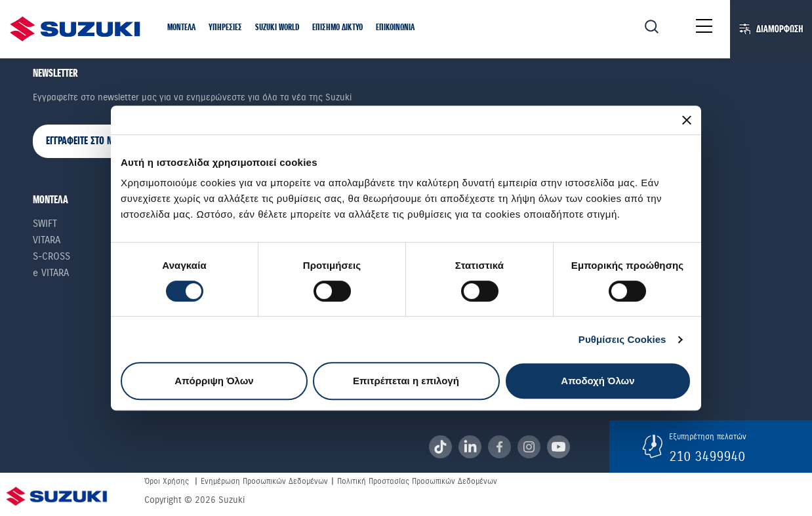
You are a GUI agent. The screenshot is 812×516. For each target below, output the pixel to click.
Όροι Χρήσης (167, 481)
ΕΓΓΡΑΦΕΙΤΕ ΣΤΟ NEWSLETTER (99, 141)
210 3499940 (707, 456)
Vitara (47, 240)
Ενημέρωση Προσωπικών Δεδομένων (264, 481)
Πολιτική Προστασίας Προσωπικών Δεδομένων (417, 481)
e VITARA (51, 273)
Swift (45, 224)
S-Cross (51, 256)
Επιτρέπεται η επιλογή (406, 381)
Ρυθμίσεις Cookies (622, 339)
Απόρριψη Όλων (214, 381)
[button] (181, 29)
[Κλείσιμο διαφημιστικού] (687, 120)
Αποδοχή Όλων (598, 381)
